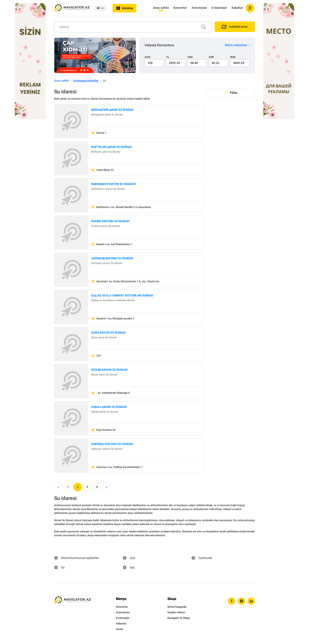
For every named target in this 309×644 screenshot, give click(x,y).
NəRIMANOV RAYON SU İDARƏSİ (113, 184)
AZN (147, 57)
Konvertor (180, 8)
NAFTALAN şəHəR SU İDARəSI (111, 147)
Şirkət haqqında (177, 607)
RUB (233, 57)
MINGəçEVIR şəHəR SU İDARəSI (112, 110)
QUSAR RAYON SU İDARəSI (109, 370)
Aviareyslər (199, 8)
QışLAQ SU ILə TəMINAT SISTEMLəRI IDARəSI (122, 295)
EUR (211, 57)
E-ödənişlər (219, 8)
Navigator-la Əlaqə (179, 618)
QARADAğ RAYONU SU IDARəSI (112, 258)
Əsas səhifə (161, 8)
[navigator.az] (73, 600)
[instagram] (241, 601)
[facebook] (232, 601)
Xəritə (120, 629)
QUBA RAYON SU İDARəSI (108, 333)
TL (168, 57)
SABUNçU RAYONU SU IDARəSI (112, 444)
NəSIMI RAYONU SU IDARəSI (110, 221)
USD (190, 57)
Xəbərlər (237, 8)
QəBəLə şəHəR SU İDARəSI (109, 407)
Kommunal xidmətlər (86, 81)
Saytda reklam (176, 612)
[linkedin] (251, 601)
